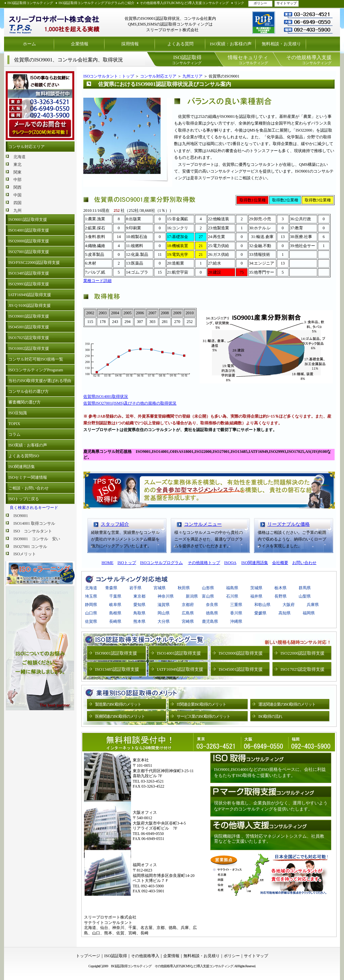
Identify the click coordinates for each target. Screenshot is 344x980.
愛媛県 (260, 613)
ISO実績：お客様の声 (231, 44)
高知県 (285, 613)
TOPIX (14, 424)
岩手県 (135, 588)
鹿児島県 (210, 621)
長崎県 (115, 621)
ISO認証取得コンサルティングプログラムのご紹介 (96, 3)
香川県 (236, 613)
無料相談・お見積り (281, 44)
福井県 (256, 596)
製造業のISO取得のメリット (118, 704)
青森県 (111, 588)
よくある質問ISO (24, 456)
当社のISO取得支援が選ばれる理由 (40, 381)
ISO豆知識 (18, 413)
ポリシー (260, 3)
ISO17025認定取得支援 (29, 338)
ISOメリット (25, 554)
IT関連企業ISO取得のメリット (201, 704)
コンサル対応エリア (27, 147)
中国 (17, 195)
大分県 (164, 621)
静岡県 (91, 605)
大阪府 (289, 605)
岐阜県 (115, 605)
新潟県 (192, 596)
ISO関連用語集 (22, 467)
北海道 (19, 157)
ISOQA (230, 563)
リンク (239, 3)
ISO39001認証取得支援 (29, 316)
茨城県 (256, 588)
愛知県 (139, 605)
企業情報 (80, 44)
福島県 (232, 588)
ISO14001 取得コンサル (34, 523)
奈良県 (212, 605)
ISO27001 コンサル (30, 547)
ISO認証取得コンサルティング (30, 3)
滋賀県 (164, 605)
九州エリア (192, 76)
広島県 (188, 613)
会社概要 (280, 563)
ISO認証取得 (115, 956)
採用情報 (130, 44)
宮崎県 (190, 621)
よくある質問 (180, 44)
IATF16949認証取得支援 (30, 295)
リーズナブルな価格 (289, 524)
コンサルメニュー (203, 524)
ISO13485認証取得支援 (29, 273)
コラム (14, 434)
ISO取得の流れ (270, 716)
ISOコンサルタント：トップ (109, 76)
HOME (107, 563)
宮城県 (160, 588)
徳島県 (212, 613)
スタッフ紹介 (115, 524)
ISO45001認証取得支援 (29, 327)
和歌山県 (262, 605)
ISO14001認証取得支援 (29, 230)
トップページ (88, 956)
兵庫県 (313, 605)
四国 (17, 203)
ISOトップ (127, 563)
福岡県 (309, 613)
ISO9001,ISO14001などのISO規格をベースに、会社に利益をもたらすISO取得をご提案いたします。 (270, 772)
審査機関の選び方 (25, 402)
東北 (17, 165)
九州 (17, 211)
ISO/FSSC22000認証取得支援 (34, 263)
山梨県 (305, 596)
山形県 (208, 588)
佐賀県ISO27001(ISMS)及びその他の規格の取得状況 (130, 403)
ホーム (29, 44)
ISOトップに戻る (24, 499)
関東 (17, 172)
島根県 (115, 613)
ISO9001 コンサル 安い (37, 539)
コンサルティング (187, 60)
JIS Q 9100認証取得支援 (30, 306)
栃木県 (281, 588)
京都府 (188, 605)
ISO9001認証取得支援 (28, 220)
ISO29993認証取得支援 (29, 284)
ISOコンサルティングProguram (36, 370)
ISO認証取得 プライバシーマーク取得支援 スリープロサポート (54, 22)
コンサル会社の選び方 (29, 391)
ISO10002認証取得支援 (29, 348)
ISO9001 (21, 516)
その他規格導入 (145, 956)
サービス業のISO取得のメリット (203, 716)
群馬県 (305, 588)
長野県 (281, 596)
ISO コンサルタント (33, 531)
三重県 (236, 605)
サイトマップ (287, 3)
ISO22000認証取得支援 (303, 653)
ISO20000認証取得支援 (29, 241)
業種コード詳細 (97, 281)
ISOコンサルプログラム (161, 563)
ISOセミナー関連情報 (28, 477)
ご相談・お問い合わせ (29, 488)
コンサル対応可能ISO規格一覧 (36, 359)
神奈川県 (166, 596)
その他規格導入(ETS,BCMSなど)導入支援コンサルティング (184, 3)
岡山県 (164, 613)
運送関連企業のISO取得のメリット (287, 704)
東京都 (139, 596)
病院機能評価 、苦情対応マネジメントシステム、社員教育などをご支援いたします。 (269, 839)
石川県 (232, 596)
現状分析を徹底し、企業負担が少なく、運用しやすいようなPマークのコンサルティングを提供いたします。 (271, 806)
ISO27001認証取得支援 (29, 252)
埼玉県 (91, 596)
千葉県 (115, 596)
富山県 (208, 596)
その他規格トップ (204, 563)
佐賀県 (91, 621)
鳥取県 (139, 613)
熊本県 (139, 621)
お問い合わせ (304, 563)
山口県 (91, 613)
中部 (17, 180)
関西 (17, 187)
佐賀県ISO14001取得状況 (106, 396)
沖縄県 (236, 621)
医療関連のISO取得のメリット (120, 716)
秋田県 (184, 588)
